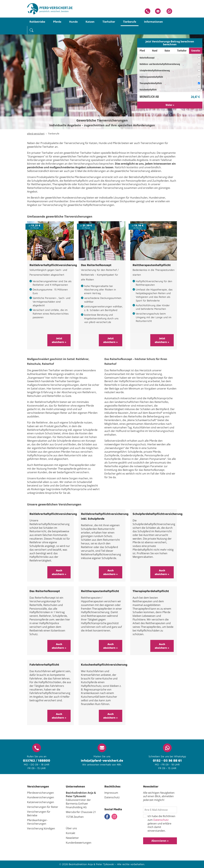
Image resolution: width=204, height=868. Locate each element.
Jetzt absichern (58, 340)
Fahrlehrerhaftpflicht (44, 665)
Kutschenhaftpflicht (148, 90)
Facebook (107, 817)
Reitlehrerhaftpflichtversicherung (53, 265)
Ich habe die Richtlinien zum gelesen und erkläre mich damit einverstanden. (159, 823)
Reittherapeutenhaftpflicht (151, 77)
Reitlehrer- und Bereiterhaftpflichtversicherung (160, 64)
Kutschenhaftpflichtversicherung (104, 665)
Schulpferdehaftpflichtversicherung (155, 70)
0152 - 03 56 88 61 (167, 760)
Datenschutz (161, 820)
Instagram (114, 817)
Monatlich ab (149, 97)
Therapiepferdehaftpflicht (151, 83)
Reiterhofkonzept (147, 58)
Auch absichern (58, 572)
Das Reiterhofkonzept (96, 265)
